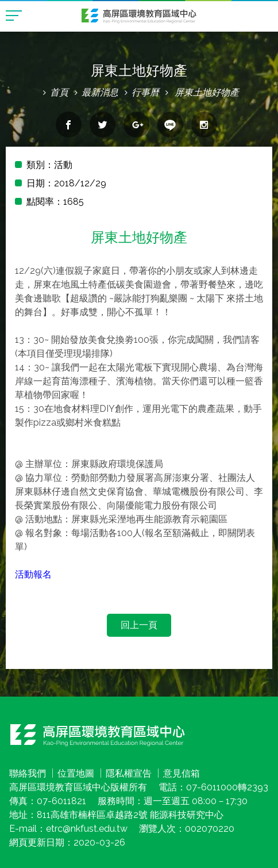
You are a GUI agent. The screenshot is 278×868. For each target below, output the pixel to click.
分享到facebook (69, 125)
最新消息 (100, 92)
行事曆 (145, 92)
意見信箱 (182, 773)
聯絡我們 (28, 773)
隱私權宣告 (129, 773)
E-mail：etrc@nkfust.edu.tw (68, 829)
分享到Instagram (204, 125)
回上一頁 (139, 625)
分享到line (170, 125)
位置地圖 (76, 773)
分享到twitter (103, 125)
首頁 (59, 92)
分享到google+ (136, 125)
